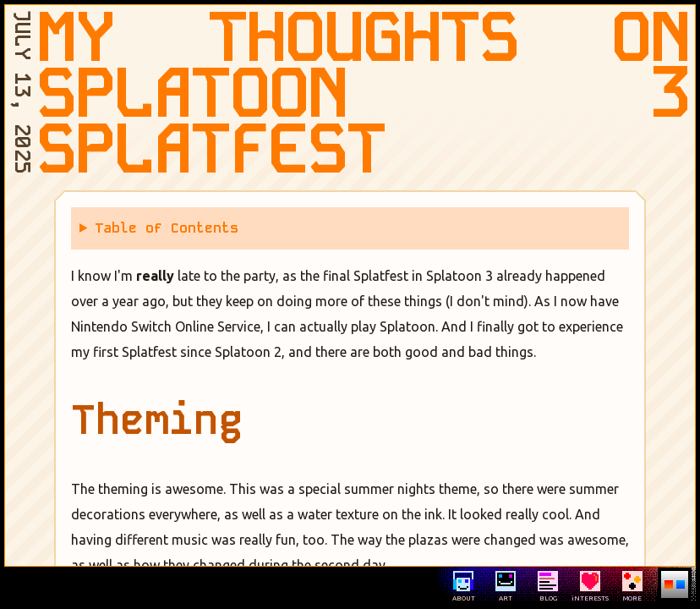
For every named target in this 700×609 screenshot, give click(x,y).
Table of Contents (167, 228)
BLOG (548, 587)
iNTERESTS (590, 587)
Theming (157, 420)
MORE (632, 587)
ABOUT (464, 587)
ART (506, 587)
